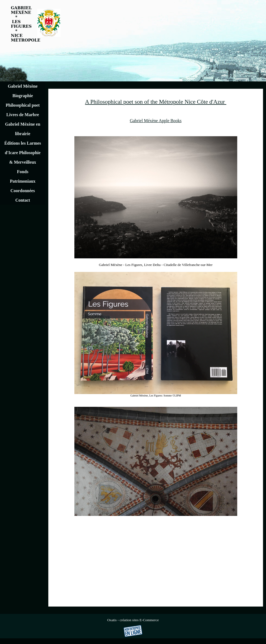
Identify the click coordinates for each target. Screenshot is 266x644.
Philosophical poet (23, 105)
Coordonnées (23, 191)
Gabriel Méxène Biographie (23, 91)
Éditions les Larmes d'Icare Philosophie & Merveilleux (23, 153)
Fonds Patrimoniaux (23, 176)
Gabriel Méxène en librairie (23, 129)
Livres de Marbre (23, 115)
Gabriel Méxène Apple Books (156, 121)
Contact (23, 200)
